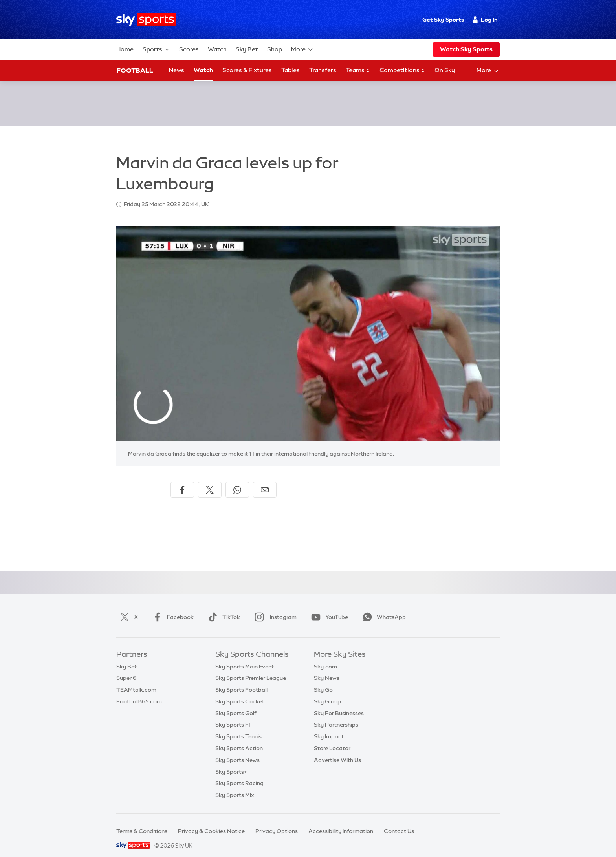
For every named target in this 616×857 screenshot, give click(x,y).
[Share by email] (265, 480)
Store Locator (332, 739)
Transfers (323, 70)
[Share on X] (210, 480)
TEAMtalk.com (136, 680)
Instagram (274, 608)
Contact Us (399, 822)
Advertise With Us (337, 751)
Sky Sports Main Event (245, 657)
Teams (358, 71)
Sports (156, 49)
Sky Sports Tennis (238, 727)
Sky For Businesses (339, 704)
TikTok (223, 608)
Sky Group (327, 692)
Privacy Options (277, 822)
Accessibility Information (341, 822)
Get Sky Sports (443, 20)
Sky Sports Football (241, 680)
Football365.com (139, 692)
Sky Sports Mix (235, 786)
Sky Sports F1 (233, 715)
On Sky (445, 70)
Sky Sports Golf (236, 704)
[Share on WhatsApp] (237, 480)
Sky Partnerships (336, 715)
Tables (291, 70)
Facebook (172, 608)
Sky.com (325, 657)
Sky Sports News (237, 751)
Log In (485, 20)
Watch (217, 49)
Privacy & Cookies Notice (211, 822)
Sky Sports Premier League (251, 668)
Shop (275, 49)
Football (135, 70)
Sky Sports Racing (239, 774)
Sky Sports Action (239, 739)
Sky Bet (247, 49)
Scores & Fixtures (247, 70)
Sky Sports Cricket (240, 692)
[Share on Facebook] (182, 480)
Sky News (327, 668)
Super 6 (126, 668)
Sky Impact (329, 727)
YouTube (328, 608)
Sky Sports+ (231, 762)
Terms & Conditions (142, 822)
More (302, 49)
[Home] (146, 20)
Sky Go (323, 680)
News (177, 70)
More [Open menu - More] (488, 71)
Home (125, 49)
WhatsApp (383, 608)
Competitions (402, 71)
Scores (189, 49)
